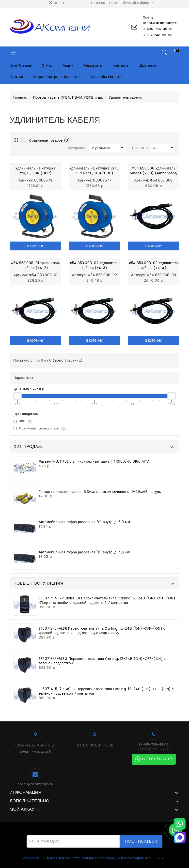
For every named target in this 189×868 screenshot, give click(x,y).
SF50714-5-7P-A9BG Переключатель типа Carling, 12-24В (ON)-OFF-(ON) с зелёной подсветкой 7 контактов (106, 691)
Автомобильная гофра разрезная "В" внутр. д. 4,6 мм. (85, 552)
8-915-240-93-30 (158, 35)
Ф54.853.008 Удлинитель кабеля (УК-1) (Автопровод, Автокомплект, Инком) (154, 171)
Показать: (140, 148)
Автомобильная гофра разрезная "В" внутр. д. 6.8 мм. (85, 522)
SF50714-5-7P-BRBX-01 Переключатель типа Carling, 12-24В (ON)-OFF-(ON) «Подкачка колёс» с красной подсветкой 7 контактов (107, 600)
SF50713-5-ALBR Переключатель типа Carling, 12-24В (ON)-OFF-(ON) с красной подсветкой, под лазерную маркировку (102, 631)
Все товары (21, 65)
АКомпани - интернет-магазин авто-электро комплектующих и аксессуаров (83, 858)
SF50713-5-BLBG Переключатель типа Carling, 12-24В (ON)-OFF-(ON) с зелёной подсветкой (102, 661)
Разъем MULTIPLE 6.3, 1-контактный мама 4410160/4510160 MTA (94, 461)
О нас (47, 65)
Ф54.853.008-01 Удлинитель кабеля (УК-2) (36, 266)
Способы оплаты (106, 77)
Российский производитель (40, 429)
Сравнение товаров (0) (50, 140)
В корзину (35, 246)
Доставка (148, 65)
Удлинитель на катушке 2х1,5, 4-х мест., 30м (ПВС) (94, 171)
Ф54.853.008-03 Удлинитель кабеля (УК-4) (154, 266)
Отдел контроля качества (57, 77)
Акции (68, 65)
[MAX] (180, 838)
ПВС (23, 422)
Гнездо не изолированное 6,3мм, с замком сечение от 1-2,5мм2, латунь (100, 492)
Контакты (121, 65)
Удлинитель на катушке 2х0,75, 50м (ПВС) (35, 171)
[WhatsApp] (180, 824)
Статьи (17, 77)
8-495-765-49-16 (158, 29)
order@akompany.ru (35, 784)
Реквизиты (93, 65)
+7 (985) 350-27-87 (154, 749)
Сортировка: (76, 148)
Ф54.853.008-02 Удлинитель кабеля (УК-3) (95, 266)
